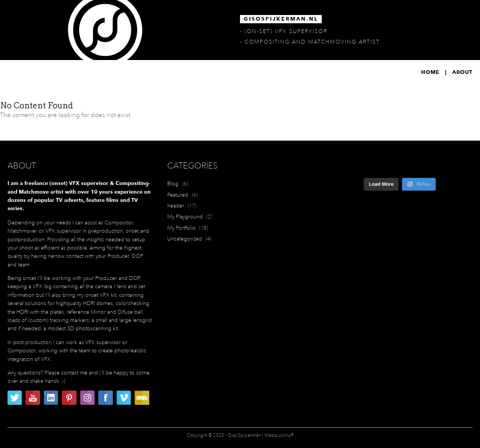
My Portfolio (181, 228)
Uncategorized (185, 239)
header (176, 206)
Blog (173, 183)
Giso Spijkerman (244, 435)
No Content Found (37, 105)
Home (430, 72)
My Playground (185, 216)
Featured (178, 195)
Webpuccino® (279, 435)
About (462, 72)
